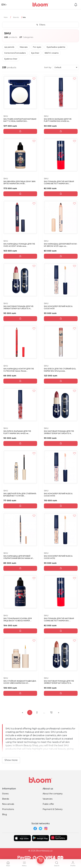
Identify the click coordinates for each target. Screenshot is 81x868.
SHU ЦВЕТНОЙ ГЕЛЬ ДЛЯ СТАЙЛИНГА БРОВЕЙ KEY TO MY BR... (20, 495)
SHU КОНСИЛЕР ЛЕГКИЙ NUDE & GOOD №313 (58, 495)
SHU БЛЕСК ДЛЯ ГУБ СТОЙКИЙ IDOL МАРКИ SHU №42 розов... (60, 370)
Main (6, 17)
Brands (16, 17)
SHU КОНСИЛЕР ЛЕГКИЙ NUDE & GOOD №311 (58, 307)
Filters (41, 25)
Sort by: (48, 67)
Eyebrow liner (11, 59)
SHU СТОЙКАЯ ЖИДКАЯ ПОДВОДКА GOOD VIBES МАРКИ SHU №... (20, 682)
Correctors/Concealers (15, 53)
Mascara (24, 47)
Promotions (8, 809)
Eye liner (35, 53)
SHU (6, 116)
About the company (53, 794)
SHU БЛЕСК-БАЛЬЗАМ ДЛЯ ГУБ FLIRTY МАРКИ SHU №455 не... (17, 432)
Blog (4, 814)
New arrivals (8, 804)
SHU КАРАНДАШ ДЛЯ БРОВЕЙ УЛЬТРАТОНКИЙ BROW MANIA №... (19, 557)
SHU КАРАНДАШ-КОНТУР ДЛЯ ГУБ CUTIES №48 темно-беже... (19, 370)
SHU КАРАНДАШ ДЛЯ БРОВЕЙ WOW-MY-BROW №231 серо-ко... (61, 245)
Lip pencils (9, 47)
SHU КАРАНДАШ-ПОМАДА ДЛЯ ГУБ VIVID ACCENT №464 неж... (19, 245)
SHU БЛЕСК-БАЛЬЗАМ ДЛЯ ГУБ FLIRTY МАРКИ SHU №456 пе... (58, 120)
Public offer (48, 804)
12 (51, 712)
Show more (11, 760)
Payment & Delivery (53, 809)
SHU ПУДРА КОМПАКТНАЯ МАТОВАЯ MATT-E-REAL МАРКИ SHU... (20, 120)
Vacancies (48, 799)
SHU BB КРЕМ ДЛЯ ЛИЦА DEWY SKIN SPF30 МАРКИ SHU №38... (19, 183)
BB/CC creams (52, 53)
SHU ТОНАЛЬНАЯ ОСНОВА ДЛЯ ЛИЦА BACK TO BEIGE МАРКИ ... (18, 620)
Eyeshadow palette (56, 47)
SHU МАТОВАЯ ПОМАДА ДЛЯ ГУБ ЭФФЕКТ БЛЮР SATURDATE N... (18, 307)
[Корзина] (40, 860)
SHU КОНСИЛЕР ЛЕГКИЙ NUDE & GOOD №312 (58, 557)
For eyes (37, 47)
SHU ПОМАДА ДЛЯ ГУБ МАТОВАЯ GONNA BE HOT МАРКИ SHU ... (59, 183)
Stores (5, 794)
